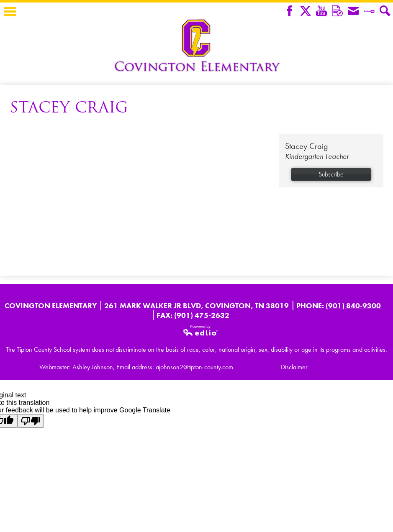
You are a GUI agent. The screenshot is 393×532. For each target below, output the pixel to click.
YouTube (321, 12)
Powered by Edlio (201, 330)
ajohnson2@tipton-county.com (194, 367)
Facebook (290, 12)
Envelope (353, 12)
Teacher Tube (369, 12)
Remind (337, 12)
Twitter (306, 12)
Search (385, 12)
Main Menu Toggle (10, 12)
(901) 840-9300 (353, 306)
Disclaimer (294, 367)
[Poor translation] (31, 421)
